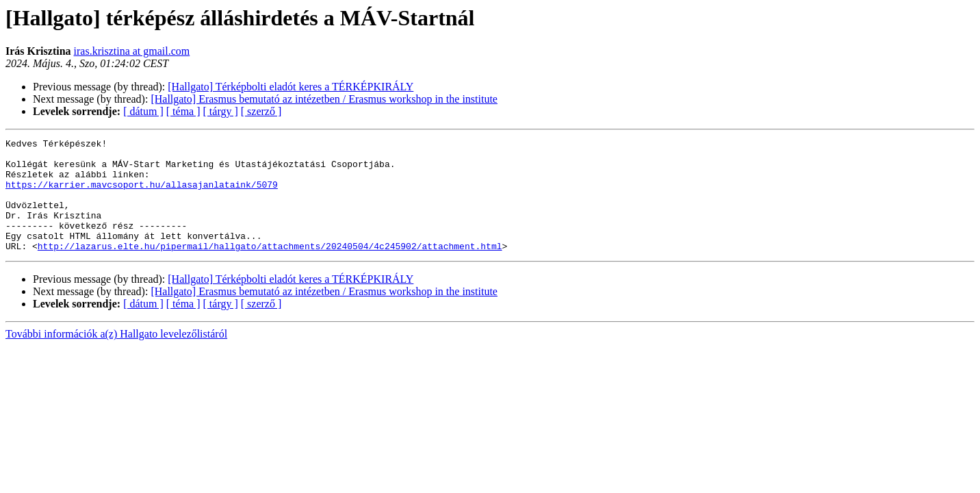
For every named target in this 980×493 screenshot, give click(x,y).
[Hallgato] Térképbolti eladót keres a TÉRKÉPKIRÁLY (291, 87)
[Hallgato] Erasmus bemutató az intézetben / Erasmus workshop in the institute (324, 99)
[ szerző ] (261, 111)
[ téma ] (183, 111)
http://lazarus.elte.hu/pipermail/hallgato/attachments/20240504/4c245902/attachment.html (270, 268)
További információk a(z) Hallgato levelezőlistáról (116, 356)
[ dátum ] (143, 111)
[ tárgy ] (221, 111)
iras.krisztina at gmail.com (132, 51)
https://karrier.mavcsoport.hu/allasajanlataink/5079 (142, 194)
